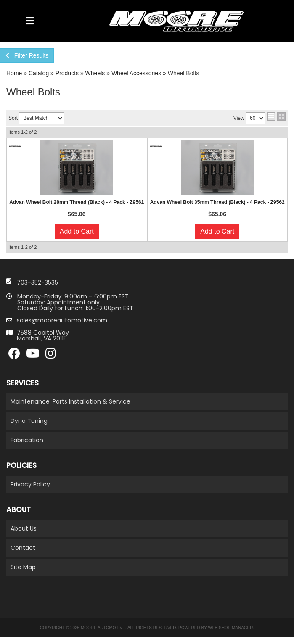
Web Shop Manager (230, 628)
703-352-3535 (37, 282)
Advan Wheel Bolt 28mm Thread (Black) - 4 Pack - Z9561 (77, 202)
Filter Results (27, 55)
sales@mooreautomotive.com (62, 320)
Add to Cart (77, 231)
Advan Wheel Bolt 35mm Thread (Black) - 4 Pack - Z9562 (217, 202)
